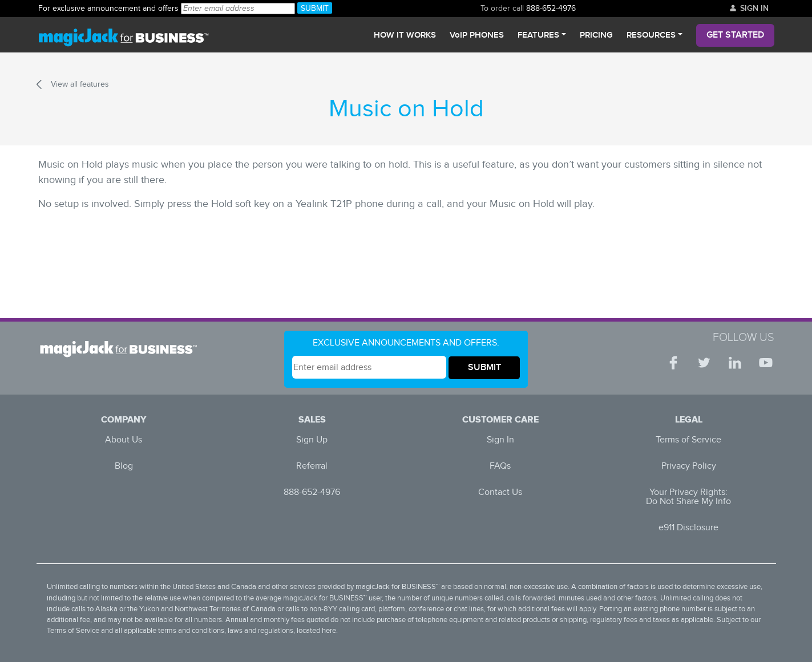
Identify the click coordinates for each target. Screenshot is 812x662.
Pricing (596, 35)
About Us (124, 440)
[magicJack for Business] (124, 35)
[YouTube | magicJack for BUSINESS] (766, 363)
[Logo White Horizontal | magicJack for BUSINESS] (122, 349)
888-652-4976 (109, 8)
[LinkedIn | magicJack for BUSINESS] (735, 363)
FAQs (500, 466)
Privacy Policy (689, 466)
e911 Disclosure (688, 528)
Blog (124, 466)
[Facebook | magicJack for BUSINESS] (673, 363)
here (329, 631)
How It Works (405, 35)
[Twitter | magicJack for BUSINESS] (704, 363)
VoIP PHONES (477, 35)
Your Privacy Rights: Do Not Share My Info (688, 497)
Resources (651, 35)
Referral (312, 466)
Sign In (749, 8)
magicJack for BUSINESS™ (397, 587)
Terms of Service (688, 440)
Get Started (735, 35)
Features (538, 35)
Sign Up (312, 440)
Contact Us (500, 492)
